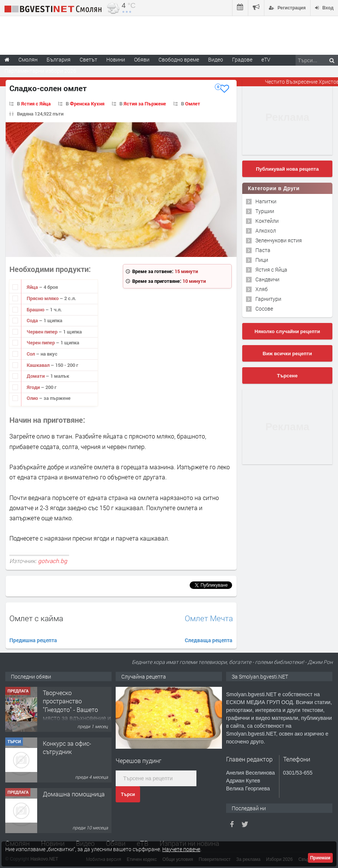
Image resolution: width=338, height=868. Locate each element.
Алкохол (266, 231)
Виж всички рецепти (287, 354)
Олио (33, 398)
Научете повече (181, 849)
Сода (33, 320)
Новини (116, 59)
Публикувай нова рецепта (287, 169)
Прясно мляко (43, 298)
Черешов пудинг (139, 761)
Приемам (320, 858)
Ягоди (34, 387)
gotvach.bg (53, 561)
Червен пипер (43, 332)
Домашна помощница (74, 794)
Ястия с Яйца (36, 104)
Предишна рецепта (33, 640)
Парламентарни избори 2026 (40, 71)
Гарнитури (268, 299)
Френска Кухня (87, 104)
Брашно (36, 309)
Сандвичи (267, 279)
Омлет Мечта (209, 618)
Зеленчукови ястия (279, 240)
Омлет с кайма (36, 618)
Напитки (266, 201)
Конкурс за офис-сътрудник (67, 747)
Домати (36, 376)
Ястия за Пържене (145, 104)
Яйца (33, 287)
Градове (242, 59)
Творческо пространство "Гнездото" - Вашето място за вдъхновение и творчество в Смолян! (77, 710)
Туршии (265, 211)
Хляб (262, 289)
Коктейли (267, 221)
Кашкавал (39, 365)
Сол (31, 354)
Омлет (193, 104)
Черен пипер (41, 342)
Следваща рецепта (209, 640)
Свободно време (179, 59)
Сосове (264, 309)
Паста (263, 250)
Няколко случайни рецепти (287, 331)
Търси (128, 794)
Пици (262, 260)
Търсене (287, 376)
